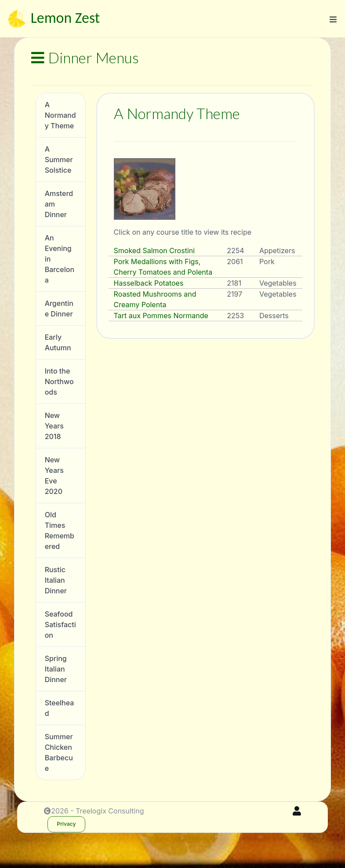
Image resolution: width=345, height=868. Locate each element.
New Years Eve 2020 (54, 476)
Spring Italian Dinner (56, 669)
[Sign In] (297, 811)
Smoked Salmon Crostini (154, 251)
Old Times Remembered (60, 530)
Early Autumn (58, 342)
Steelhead (60, 708)
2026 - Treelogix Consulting (94, 811)
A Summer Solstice (59, 160)
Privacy (66, 824)
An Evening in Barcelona (60, 259)
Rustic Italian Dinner (56, 580)
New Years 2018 (54, 426)
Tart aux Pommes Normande (161, 316)
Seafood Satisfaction (60, 625)
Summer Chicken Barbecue (59, 752)
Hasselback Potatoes (149, 283)
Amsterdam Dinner (59, 204)
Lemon (53, 19)
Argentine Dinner (59, 309)
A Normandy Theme (60, 115)
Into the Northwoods (59, 381)
